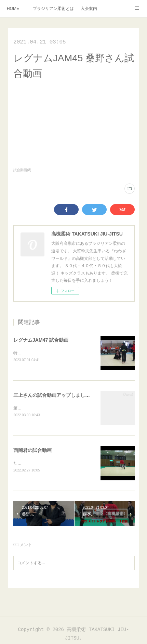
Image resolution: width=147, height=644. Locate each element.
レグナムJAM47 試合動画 (41, 340)
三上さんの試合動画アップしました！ (54, 396)
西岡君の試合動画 (32, 451)
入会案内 (89, 9)
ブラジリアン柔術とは (53, 9)
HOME (13, 9)
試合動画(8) (22, 170)
